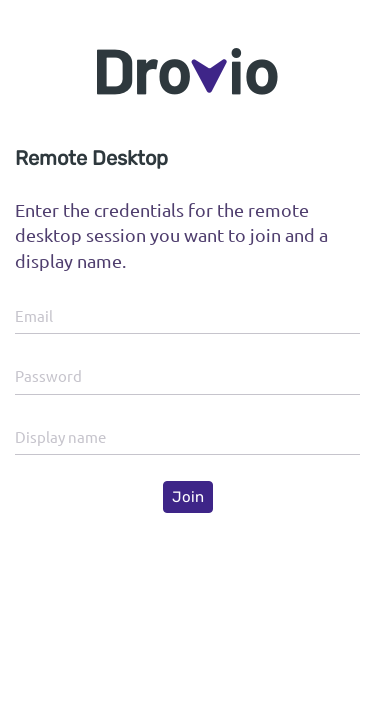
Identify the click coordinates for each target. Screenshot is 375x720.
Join (188, 497)
